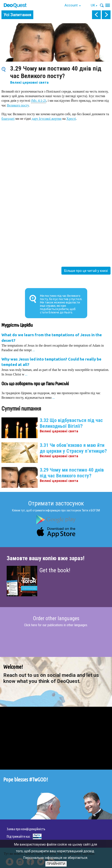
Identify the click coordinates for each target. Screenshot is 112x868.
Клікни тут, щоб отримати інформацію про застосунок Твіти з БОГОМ (56, 510)
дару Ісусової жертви (47, 119)
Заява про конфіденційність (26, 829)
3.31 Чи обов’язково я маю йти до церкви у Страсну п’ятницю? (73, 448)
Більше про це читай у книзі (86, 271)
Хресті (71, 119)
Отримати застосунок (56, 503)
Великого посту (18, 105)
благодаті (8, 119)
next (106, 15)
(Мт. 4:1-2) (39, 100)
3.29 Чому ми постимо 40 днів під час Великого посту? (72, 473)
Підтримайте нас (18, 836)
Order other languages (56, 619)
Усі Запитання (17, 15)
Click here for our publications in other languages (56, 625)
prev (96, 15)
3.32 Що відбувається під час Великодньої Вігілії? (71, 423)
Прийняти (56, 864)
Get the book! (55, 570)
